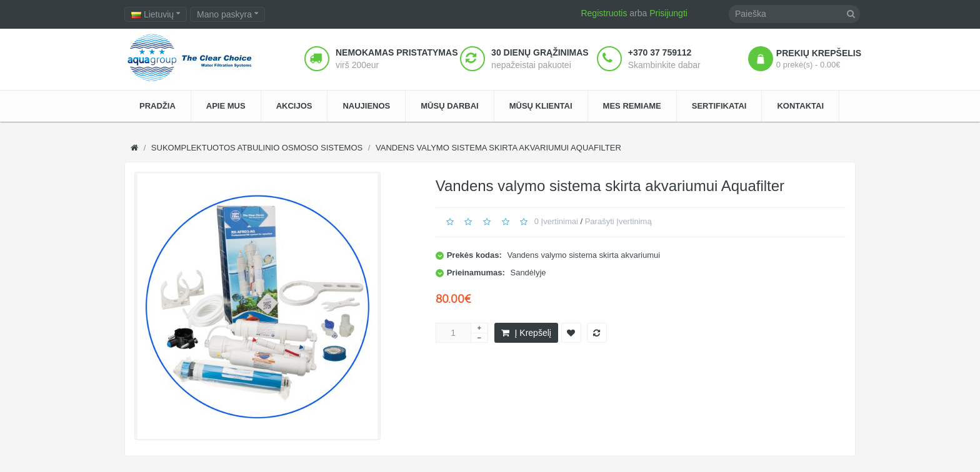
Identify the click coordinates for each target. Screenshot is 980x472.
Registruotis (604, 13)
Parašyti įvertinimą (618, 221)
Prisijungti (668, 13)
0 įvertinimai (556, 221)
